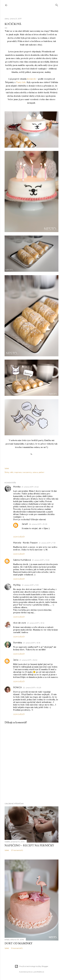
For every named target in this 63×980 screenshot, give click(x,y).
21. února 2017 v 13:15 (32, 643)
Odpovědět (19, 537)
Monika (17, 487)
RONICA (17, 687)
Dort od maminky (18, 943)
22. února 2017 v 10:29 (32, 688)
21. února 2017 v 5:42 (30, 487)
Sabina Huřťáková (22, 560)
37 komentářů (17, 850)
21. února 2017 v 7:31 (47, 543)
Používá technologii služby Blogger (31, 966)
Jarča (16, 660)
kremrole (32, 79)
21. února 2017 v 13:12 (36, 623)
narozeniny (27, 472)
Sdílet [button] (7, 468)
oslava (35, 472)
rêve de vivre (20, 623)
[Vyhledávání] (57, 5)
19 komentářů (17, 948)
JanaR (25, 524)
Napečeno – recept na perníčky (29, 845)
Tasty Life (21, 82)
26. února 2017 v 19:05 (38, 524)
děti (12, 472)
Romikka (18, 643)
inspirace (18, 472)
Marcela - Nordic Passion (25, 543)
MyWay (17, 585)
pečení (41, 472)
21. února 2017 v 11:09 (41, 560)
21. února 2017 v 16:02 (28, 660)
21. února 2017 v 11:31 (30, 585)
